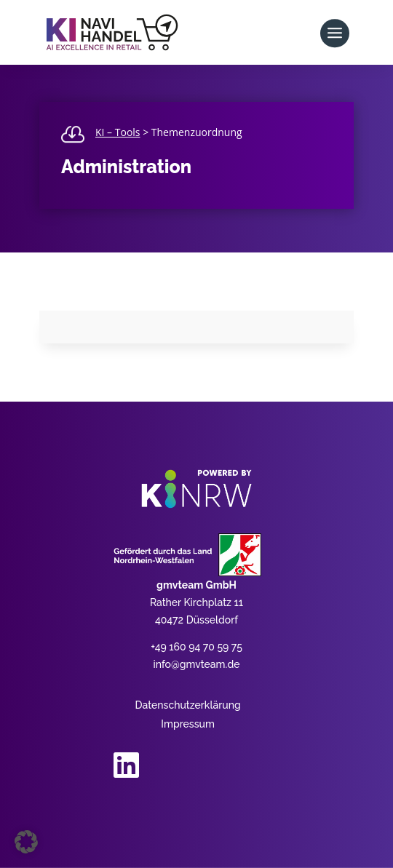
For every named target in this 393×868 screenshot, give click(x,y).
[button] (26, 842)
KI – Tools (118, 132)
